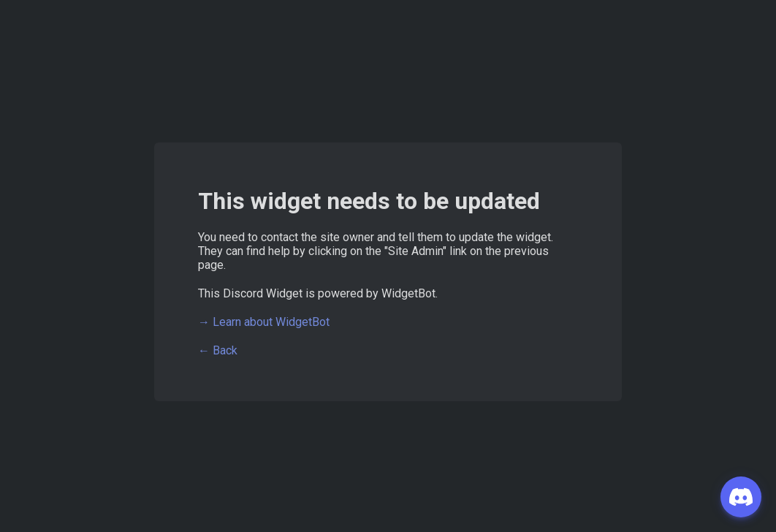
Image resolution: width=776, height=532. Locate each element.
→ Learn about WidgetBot (264, 322)
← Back (218, 350)
